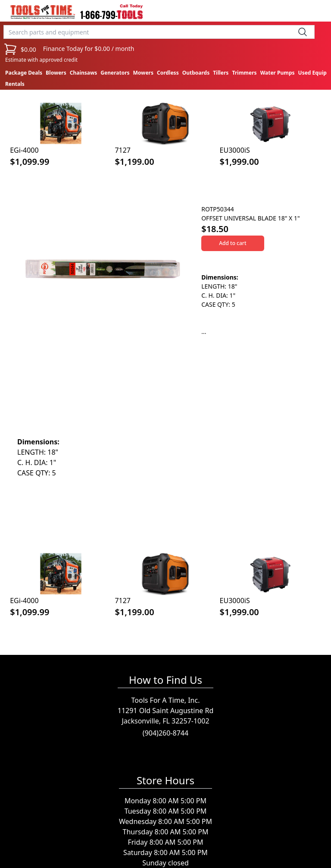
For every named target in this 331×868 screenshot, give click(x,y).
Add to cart (233, 243)
